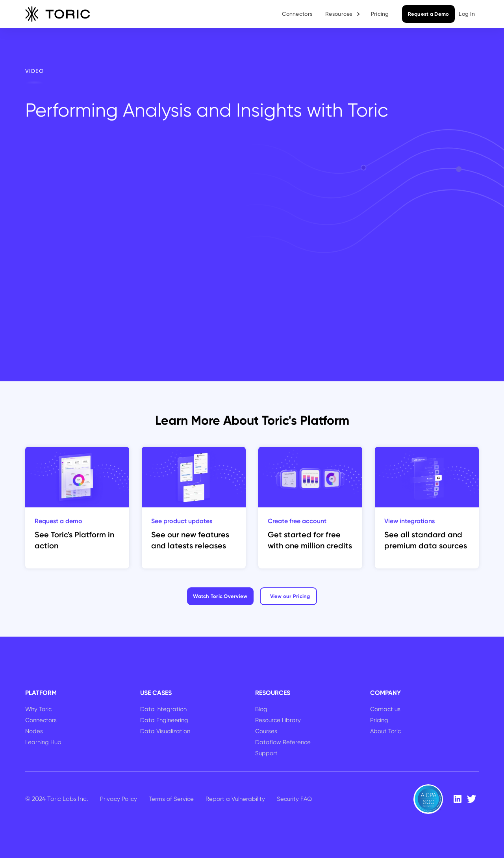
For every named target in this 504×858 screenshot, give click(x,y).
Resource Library (278, 720)
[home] (58, 14)
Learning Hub (43, 742)
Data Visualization (165, 731)
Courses (266, 731)
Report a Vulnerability (235, 799)
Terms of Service (171, 799)
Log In (467, 14)
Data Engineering (164, 720)
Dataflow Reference (283, 742)
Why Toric (38, 709)
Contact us (385, 709)
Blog (261, 709)
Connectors (297, 14)
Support (266, 753)
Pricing (380, 14)
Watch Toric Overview (220, 596)
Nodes (34, 731)
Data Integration (163, 709)
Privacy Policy (119, 799)
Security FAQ (294, 799)
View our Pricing (290, 596)
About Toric (385, 731)
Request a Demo (429, 14)
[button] (343, 14)
